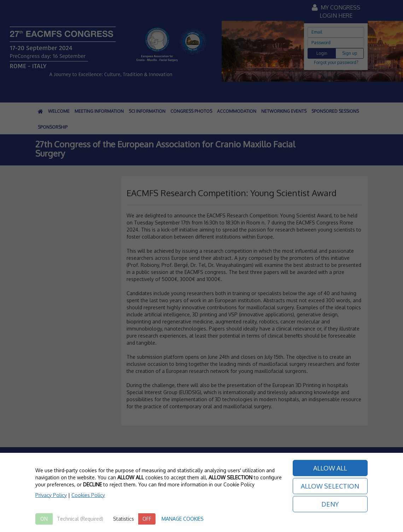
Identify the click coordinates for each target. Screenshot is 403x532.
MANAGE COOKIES (183, 519)
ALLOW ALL (330, 468)
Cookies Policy (88, 495)
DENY (330, 504)
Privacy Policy (51, 495)
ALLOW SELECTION (330, 486)
